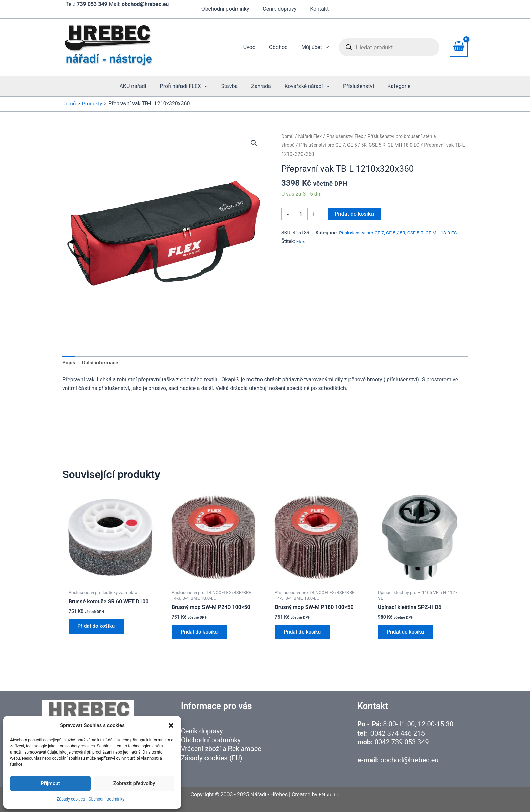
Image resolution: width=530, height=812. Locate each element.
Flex (455, 242)
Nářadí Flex (311, 136)
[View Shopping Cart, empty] (459, 47)
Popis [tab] (69, 363)
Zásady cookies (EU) (212, 758)
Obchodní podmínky (106, 799)
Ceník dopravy (280, 9)
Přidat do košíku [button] (98, 629)
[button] (171, 725)
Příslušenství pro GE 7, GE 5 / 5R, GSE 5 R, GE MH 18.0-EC (363, 145)
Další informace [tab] (102, 363)
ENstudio (329, 795)
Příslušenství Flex (347, 136)
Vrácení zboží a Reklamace (221, 749)
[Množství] (301, 214)
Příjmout (50, 783)
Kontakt (317, 9)
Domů (288, 136)
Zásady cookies (71, 799)
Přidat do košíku (355, 214)
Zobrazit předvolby (134, 783)
